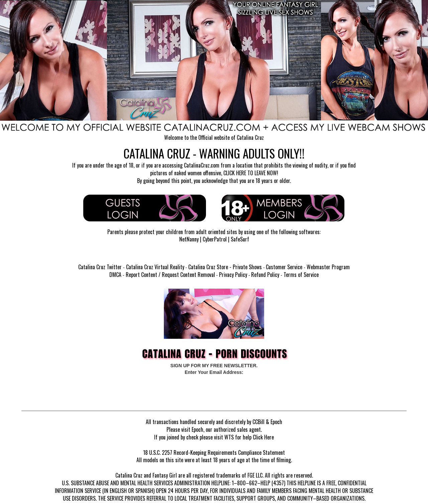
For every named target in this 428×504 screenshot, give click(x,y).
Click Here (263, 437)
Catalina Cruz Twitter (100, 267)
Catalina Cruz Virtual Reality (155, 267)
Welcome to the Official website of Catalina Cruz (214, 137)
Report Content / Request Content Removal (170, 275)
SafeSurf (240, 239)
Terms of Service (301, 275)
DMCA (115, 275)
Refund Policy (265, 275)
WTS (229, 437)
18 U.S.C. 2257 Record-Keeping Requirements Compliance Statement (214, 452)
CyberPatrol (215, 239)
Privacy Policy (233, 275)
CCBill (258, 422)
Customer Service (284, 267)
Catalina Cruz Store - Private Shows (225, 267)
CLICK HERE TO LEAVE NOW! (251, 173)
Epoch (276, 422)
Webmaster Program (328, 267)
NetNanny (189, 239)
